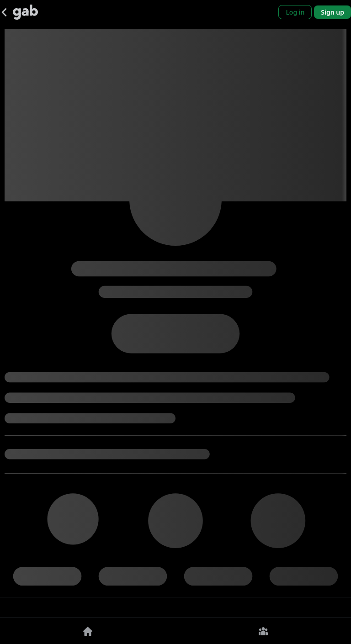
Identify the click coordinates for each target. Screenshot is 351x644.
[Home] (88, 631)
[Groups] (263, 631)
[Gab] (25, 12)
